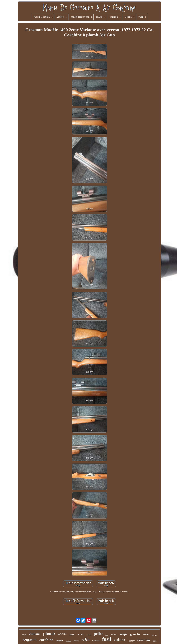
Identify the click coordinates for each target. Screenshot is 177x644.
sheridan (155, 635)
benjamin (30, 640)
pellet (98, 634)
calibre (120, 639)
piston (89, 635)
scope (123, 634)
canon (96, 640)
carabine (46, 640)
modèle (81, 634)
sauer (114, 634)
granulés (135, 634)
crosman (144, 640)
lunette (62, 634)
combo (59, 641)
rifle (86, 639)
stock (72, 635)
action (146, 635)
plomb (49, 633)
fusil (107, 639)
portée (132, 641)
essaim (68, 641)
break (76, 641)
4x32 (107, 635)
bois (155, 641)
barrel (24, 635)
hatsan (35, 634)
